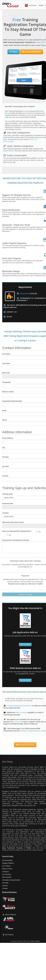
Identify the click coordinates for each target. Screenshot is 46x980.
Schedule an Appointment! (11, 880)
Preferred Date (8, 503)
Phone (5, 420)
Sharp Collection (9, 915)
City (4, 448)
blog (4, 848)
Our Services (7, 874)
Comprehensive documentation (19, 706)
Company (6, 872)
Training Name (8, 494)
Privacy (37, 941)
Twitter (29, 848)
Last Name (6, 363)
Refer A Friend (7, 869)
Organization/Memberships (12, 401)
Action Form (40, 42)
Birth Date (6, 373)
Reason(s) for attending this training (16, 540)
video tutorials (21, 712)
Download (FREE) (32, 52)
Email (4, 411)
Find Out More (25, 645)
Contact (5, 888)
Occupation (6, 382)
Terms (33, 941)
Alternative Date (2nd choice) (13, 522)
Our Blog (5, 883)
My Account (33, 5)
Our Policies (6, 866)
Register (41, 5)
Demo (13, 52)
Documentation (7, 860)
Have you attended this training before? (17, 531)
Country (5, 476)
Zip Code (6, 466)
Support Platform (8, 863)
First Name (6, 354)
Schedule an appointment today (32, 731)
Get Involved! (7, 877)
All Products (8, 935)
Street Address (8, 438)
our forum (17, 722)
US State (5, 457)
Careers (5, 886)
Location (5, 513)
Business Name (8, 392)
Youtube (19, 848)
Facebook (11, 848)
